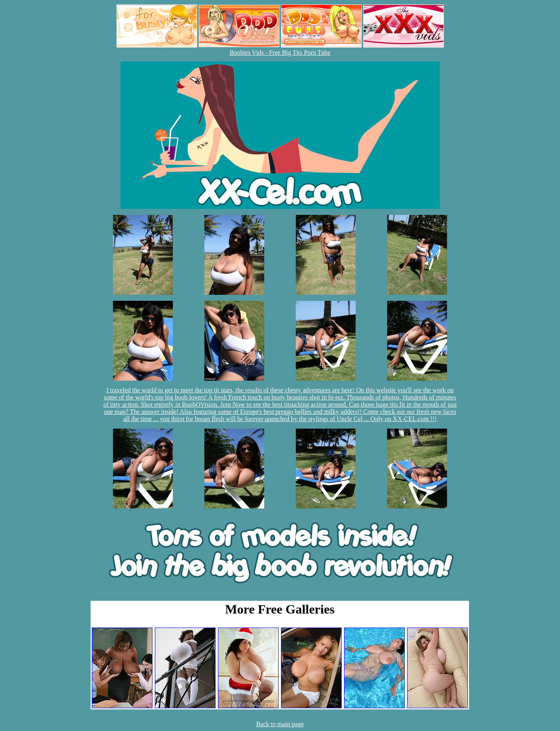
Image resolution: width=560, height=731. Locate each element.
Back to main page (280, 724)
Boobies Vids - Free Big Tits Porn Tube (280, 53)
